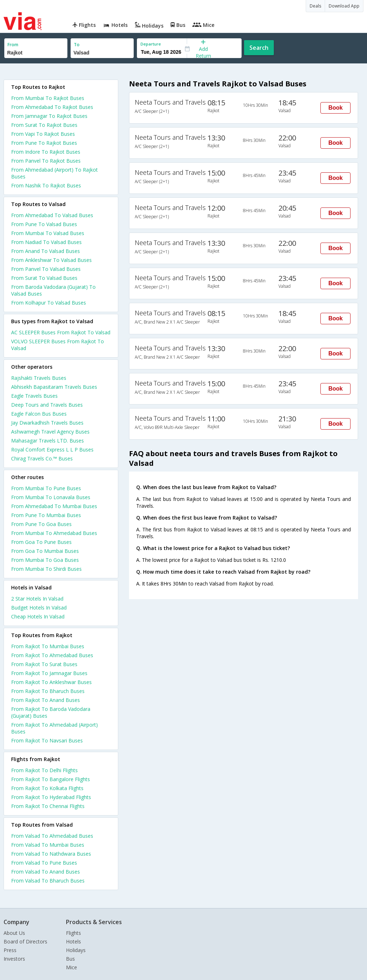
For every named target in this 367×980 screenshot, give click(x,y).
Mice (72, 967)
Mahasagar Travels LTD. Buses (47, 441)
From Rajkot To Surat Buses (44, 664)
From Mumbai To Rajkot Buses (48, 98)
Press (10, 950)
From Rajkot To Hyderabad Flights (51, 797)
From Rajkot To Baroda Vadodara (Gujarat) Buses (51, 712)
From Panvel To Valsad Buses (46, 269)
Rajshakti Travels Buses (39, 378)
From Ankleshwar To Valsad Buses (51, 260)
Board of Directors (25, 941)
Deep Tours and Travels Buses (47, 405)
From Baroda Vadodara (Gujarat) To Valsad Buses (53, 290)
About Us (14, 933)
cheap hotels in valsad (38, 616)
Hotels (73, 941)
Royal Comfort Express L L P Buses (52, 450)
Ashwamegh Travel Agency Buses (50, 432)
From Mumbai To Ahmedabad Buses (54, 533)
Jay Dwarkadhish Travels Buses (47, 423)
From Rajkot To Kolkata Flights (47, 788)
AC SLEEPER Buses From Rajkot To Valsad (61, 332)
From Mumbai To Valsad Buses (48, 233)
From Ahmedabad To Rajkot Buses (52, 107)
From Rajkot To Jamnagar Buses (49, 673)
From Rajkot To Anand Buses (46, 700)
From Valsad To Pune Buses (44, 863)
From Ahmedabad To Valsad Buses (52, 215)
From (13, 45)
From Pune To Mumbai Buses (46, 515)
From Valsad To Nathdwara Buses (51, 854)
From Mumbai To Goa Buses (45, 560)
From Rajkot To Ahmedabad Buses (52, 655)
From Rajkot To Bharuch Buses (48, 691)
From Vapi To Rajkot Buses (43, 134)
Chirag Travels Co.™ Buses (42, 458)
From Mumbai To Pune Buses (46, 488)
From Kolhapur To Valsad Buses (49, 303)
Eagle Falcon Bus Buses (39, 414)
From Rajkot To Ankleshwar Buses (51, 682)
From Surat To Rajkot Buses (44, 125)
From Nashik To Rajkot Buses (46, 185)
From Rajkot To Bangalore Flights (51, 779)
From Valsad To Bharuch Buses (48, 881)
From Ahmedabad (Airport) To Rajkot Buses (54, 173)
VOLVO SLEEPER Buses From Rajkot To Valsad (58, 345)
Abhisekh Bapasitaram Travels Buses (54, 387)
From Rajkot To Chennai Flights (48, 806)
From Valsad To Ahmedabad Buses (52, 836)
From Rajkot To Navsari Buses (47, 740)
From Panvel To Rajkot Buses (46, 161)
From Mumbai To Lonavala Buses (51, 497)
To (77, 45)
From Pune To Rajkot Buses (44, 143)
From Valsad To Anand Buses (46, 872)
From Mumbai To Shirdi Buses (46, 569)
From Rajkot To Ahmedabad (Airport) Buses (54, 728)
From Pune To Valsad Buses (44, 224)
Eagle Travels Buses (34, 396)
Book (335, 108)
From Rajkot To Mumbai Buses (48, 646)
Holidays (76, 950)
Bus (70, 959)
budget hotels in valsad (39, 608)
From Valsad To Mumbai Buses (48, 845)
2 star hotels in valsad (37, 599)
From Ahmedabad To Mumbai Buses (54, 506)
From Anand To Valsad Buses (46, 251)
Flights (73, 933)
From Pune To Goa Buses (41, 524)
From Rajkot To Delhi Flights (44, 770)
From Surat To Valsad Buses (44, 278)
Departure (151, 44)
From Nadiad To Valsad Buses (46, 242)
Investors (14, 959)
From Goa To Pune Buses (41, 542)
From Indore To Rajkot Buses (46, 152)
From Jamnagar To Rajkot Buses (49, 116)
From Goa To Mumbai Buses (45, 551)
